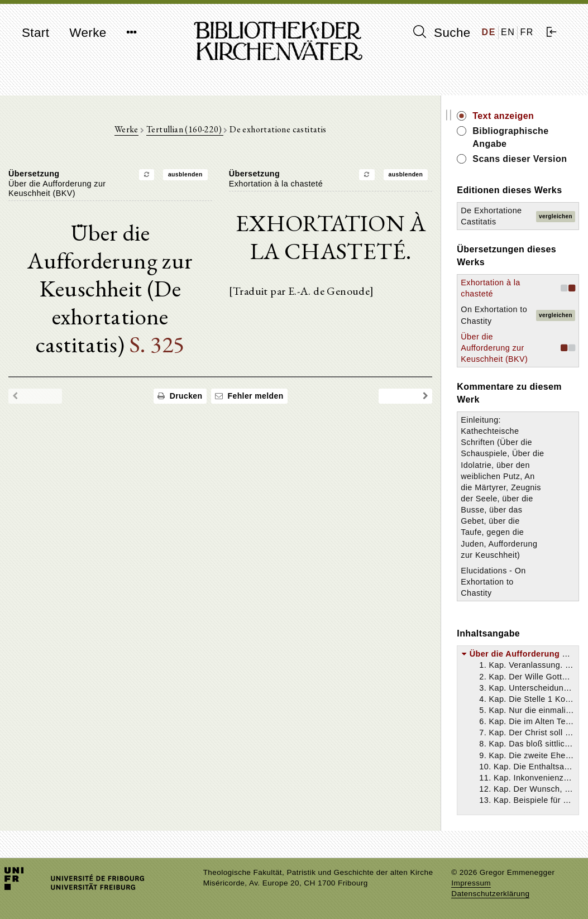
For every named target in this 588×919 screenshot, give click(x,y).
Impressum (471, 883)
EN (508, 32)
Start (35, 33)
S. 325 (157, 344)
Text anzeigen (504, 116)
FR (527, 32)
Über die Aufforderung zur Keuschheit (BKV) (495, 348)
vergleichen (556, 216)
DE (489, 32)
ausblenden (185, 174)
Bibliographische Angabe (511, 137)
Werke (88, 33)
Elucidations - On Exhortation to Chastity (494, 582)
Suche (442, 32)
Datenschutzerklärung (490, 894)
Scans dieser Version (520, 159)
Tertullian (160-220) (185, 129)
